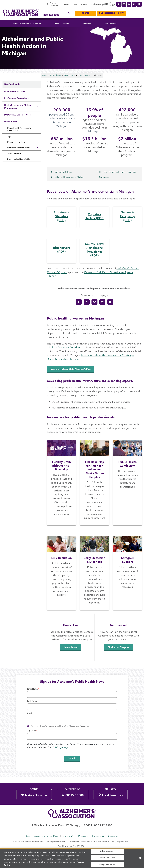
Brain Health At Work (15, 98)
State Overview (86, 82)
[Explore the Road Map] (61, 489)
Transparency (99, 836)
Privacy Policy (61, 754)
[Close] (140, 858)
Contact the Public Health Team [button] (22, 176)
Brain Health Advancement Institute (21, 189)
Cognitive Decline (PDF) (95, 222)
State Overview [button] (14, 160)
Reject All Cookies (107, 858)
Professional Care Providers (18, 121)
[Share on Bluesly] (94, 308)
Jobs (27, 836)
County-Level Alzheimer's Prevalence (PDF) (95, 256)
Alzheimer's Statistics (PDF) (62, 222)
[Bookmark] (110, 308)
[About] (79, 3)
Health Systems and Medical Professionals (18, 113)
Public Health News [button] (16, 171)
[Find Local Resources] (64, 3)
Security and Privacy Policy (46, 836)
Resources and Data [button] (16, 148)
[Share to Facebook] (79, 308)
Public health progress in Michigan (69, 183)
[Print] (102, 308)
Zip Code (31, 737)
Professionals (54, 82)
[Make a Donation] (34, 794)
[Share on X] (87, 308)
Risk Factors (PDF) (61, 256)
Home (42, 82)
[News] (88, 3)
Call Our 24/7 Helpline (53, 9)
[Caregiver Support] (127, 579)
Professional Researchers (16, 105)
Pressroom (84, 836)
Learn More (71, 653)
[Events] (97, 3)
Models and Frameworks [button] (18, 154)
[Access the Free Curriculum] (127, 489)
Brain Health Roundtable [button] (19, 165)
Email (30, 720)
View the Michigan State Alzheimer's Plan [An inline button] (75, 375)
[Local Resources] (111, 794)
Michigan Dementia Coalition (63, 354)
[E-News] (123, 3)
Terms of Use (68, 836)
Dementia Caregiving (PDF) (128, 222)
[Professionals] (109, 3)
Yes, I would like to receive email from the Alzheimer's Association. (60, 732)
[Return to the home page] (21, 10)
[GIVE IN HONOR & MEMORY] (127, 11)
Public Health (70, 82)
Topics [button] (10, 143)
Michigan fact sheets (63, 178)
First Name (32, 695)
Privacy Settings (107, 851)
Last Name (32, 707)
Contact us (104, 183)
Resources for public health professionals (118, 178)
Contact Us (114, 836)
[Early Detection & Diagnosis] (94, 579)
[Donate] (100, 11)
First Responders (12, 182)
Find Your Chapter (118, 653)
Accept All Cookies (107, 864)
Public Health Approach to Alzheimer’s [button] (19, 136)
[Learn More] (61, 579)
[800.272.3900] (73, 794)
